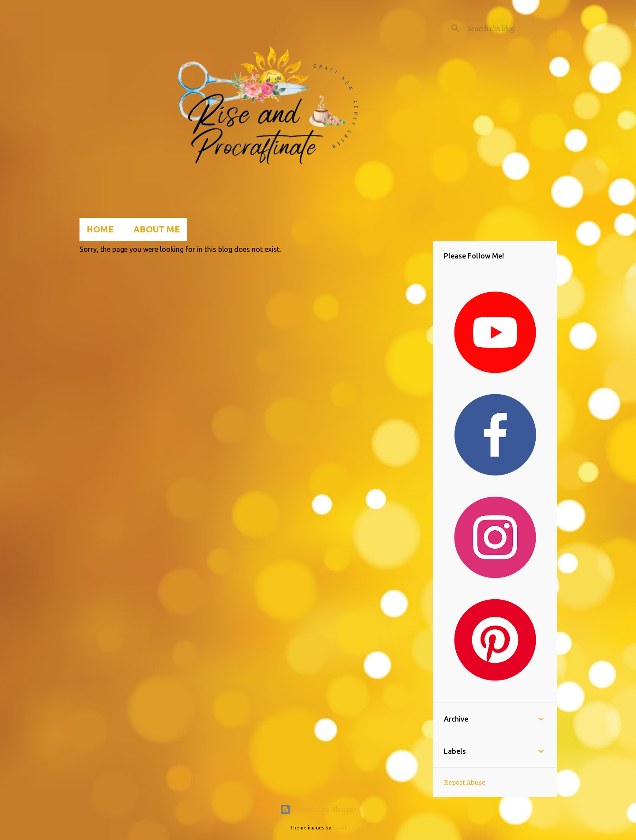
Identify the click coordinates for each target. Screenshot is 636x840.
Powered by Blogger (318, 810)
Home (100, 229)
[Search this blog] (511, 28)
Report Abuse (465, 783)
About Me (157, 229)
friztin (339, 828)
